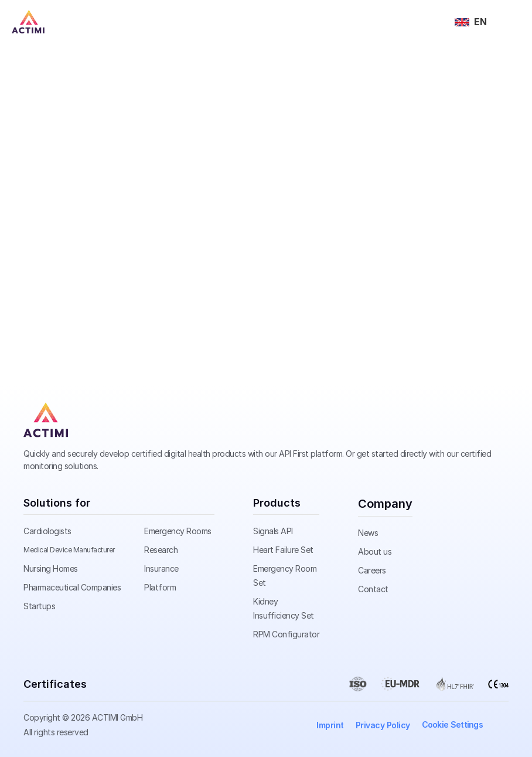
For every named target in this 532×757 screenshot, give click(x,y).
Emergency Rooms (178, 531)
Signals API (273, 531)
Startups (39, 606)
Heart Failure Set (283, 550)
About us (375, 551)
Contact (373, 589)
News (368, 533)
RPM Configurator (286, 634)
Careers (372, 570)
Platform (160, 587)
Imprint (330, 725)
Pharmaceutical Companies (72, 587)
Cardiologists (47, 531)
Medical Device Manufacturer (69, 550)
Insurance (161, 568)
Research (161, 550)
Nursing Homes (51, 568)
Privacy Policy (383, 725)
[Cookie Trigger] (453, 725)
